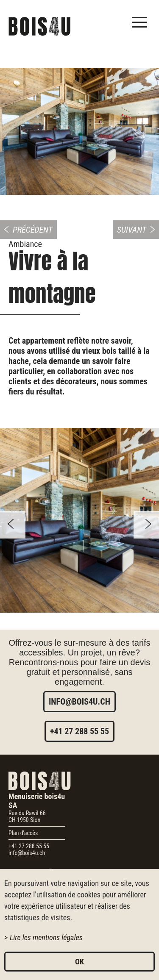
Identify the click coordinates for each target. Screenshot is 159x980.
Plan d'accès (23, 833)
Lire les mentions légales (46, 937)
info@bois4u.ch (79, 702)
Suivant (132, 230)
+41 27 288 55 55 (79, 731)
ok (79, 962)
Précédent (33, 230)
